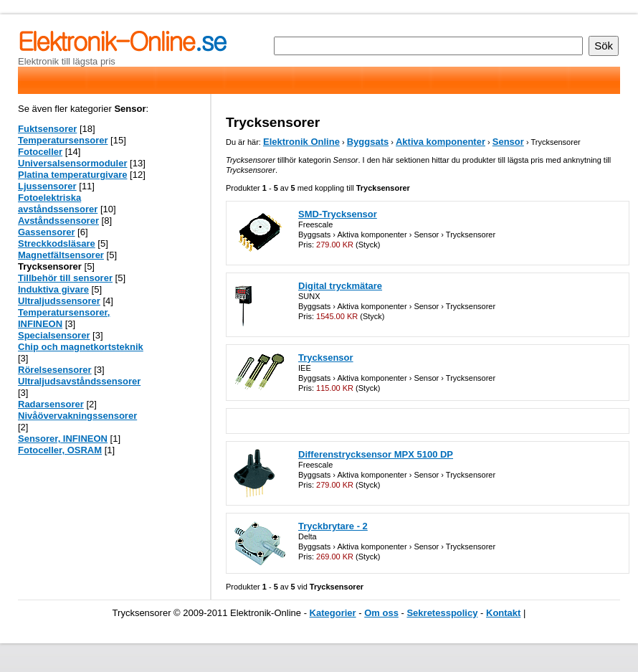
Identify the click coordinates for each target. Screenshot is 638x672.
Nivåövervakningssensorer (77, 416)
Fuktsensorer (47, 129)
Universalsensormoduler (72, 163)
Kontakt (503, 613)
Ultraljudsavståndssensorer (79, 381)
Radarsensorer (51, 404)
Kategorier (333, 613)
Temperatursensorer (63, 140)
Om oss (381, 613)
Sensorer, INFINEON (63, 439)
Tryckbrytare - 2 (333, 526)
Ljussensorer (47, 186)
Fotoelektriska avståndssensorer (58, 203)
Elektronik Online (301, 142)
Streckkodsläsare (57, 243)
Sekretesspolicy (442, 613)
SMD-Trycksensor (338, 214)
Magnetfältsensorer (61, 255)
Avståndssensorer (58, 221)
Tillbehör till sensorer (65, 278)
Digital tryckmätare (340, 286)
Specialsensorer (54, 335)
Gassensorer (47, 232)
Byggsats (368, 142)
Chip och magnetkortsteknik (81, 347)
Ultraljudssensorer (59, 301)
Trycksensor (326, 358)
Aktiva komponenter (441, 142)
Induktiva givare (53, 289)
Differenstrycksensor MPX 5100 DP (376, 454)
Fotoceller (40, 152)
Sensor (508, 142)
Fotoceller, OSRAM (60, 450)
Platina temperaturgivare (72, 175)
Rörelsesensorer (55, 370)
